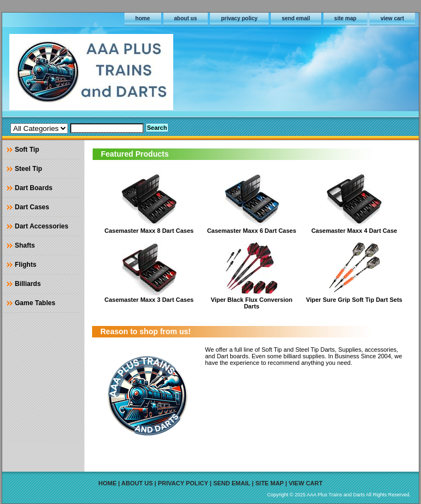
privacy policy (239, 18)
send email (296, 18)
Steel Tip (29, 169)
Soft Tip (27, 150)
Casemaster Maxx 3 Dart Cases (149, 300)
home (143, 18)
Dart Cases (32, 207)
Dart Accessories (42, 226)
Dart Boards (34, 188)
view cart (392, 18)
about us (186, 18)
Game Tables (35, 303)
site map (346, 18)
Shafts (25, 245)
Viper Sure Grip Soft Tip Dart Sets (354, 300)
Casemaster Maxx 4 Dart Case (354, 231)
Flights (25, 265)
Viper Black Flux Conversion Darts (252, 303)
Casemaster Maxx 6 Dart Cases (252, 231)
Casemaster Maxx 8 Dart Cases (149, 231)
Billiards (28, 284)
